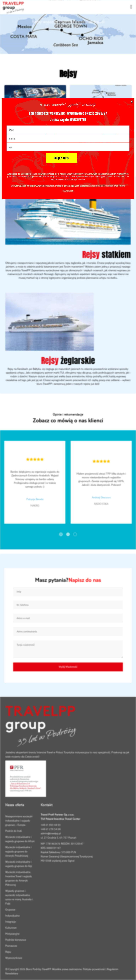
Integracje (11, 922)
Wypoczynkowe (14, 958)
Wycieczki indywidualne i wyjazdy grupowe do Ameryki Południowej (18, 851)
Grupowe (10, 910)
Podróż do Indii (14, 831)
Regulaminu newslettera (102, 186)
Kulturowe (11, 928)
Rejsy (8, 952)
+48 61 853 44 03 (51, 825)
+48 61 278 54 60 (51, 829)
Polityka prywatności (94, 969)
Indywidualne (12, 916)
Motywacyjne (12, 934)
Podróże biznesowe (16, 940)
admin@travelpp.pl (51, 833)
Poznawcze (11, 946)
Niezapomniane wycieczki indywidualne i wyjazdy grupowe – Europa (19, 821)
